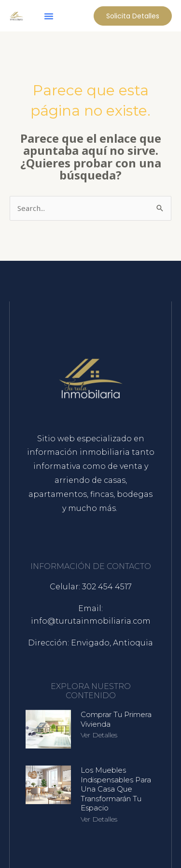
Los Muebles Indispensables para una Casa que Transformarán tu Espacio (116, 789)
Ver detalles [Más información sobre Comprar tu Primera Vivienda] (99, 735)
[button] (49, 16)
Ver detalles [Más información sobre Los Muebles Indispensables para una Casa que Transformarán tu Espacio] (99, 819)
